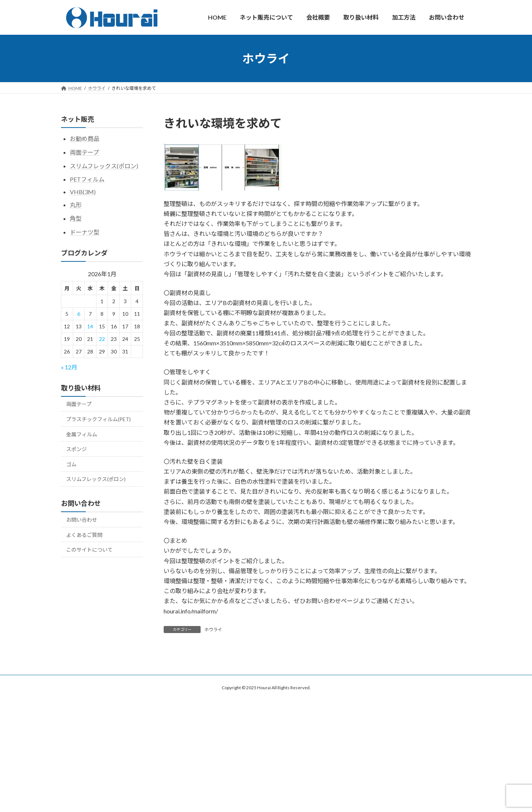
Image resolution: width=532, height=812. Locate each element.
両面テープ (84, 152)
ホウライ (213, 630)
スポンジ (76, 449)
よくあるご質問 (84, 534)
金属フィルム (82, 434)
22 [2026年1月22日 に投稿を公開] (102, 339)
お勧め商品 (85, 138)
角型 (76, 218)
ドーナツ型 (85, 232)
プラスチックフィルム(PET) (98, 419)
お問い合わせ (82, 520)
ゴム (71, 464)
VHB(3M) (83, 192)
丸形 (76, 205)
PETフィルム (87, 179)
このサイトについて (89, 550)
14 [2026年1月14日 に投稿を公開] (90, 326)
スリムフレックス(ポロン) (104, 165)
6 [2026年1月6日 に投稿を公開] (79, 314)
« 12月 (69, 367)
